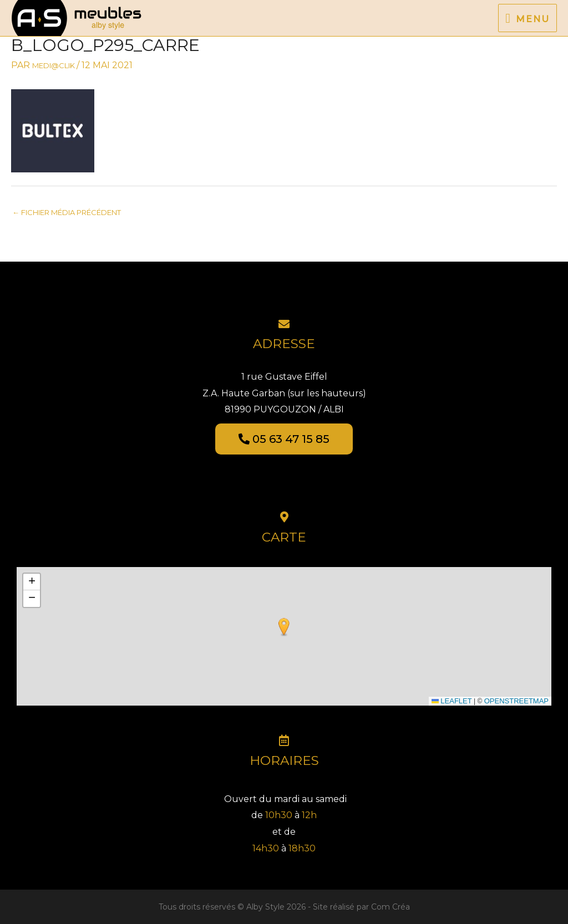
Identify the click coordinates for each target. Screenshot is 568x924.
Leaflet (452, 701)
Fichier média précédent (67, 212)
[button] (284, 627)
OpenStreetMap (516, 701)
